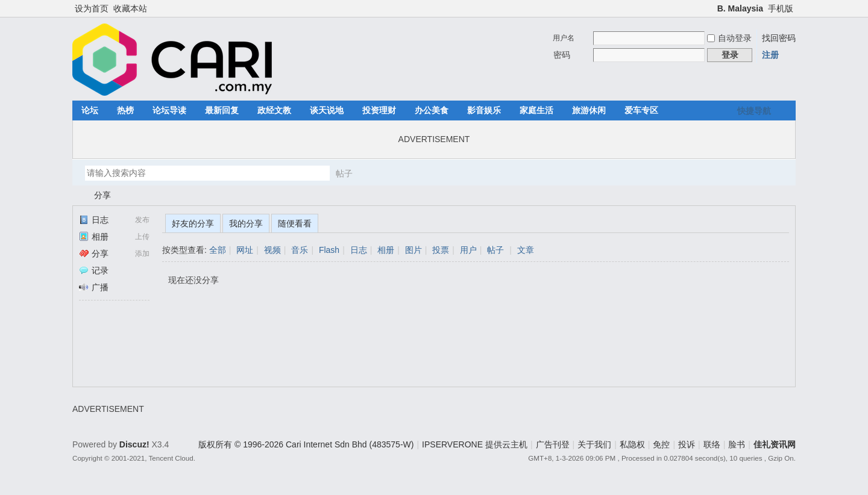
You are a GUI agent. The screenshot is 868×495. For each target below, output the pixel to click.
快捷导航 (754, 111)
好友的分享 (193, 223)
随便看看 (295, 223)
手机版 (781, 8)
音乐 (300, 250)
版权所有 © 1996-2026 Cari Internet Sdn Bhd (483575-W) (306, 444)
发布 (142, 220)
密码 (562, 55)
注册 (770, 55)
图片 (414, 250)
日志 (94, 220)
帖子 (344, 173)
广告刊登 (553, 444)
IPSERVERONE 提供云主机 (475, 444)
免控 (661, 444)
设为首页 (92, 8)
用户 (468, 250)
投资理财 (379, 110)
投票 (441, 250)
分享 (102, 195)
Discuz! (134, 444)
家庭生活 (536, 110)
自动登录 (729, 38)
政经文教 (274, 110)
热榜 (125, 110)
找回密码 (779, 38)
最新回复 (222, 110)
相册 (94, 237)
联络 (712, 444)
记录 (94, 270)
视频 (272, 250)
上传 (142, 237)
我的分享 (246, 223)
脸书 (737, 444)
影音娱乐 (484, 110)
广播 (94, 287)
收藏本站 (130, 8)
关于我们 (594, 444)
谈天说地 (327, 110)
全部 (218, 250)
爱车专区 (641, 110)
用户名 (564, 38)
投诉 (687, 444)
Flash (329, 250)
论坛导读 (169, 110)
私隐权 (632, 444)
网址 (245, 250)
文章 (526, 250)
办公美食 (432, 110)
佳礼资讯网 (77, 195)
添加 (142, 254)
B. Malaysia (740, 8)
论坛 (90, 110)
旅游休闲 (589, 110)
